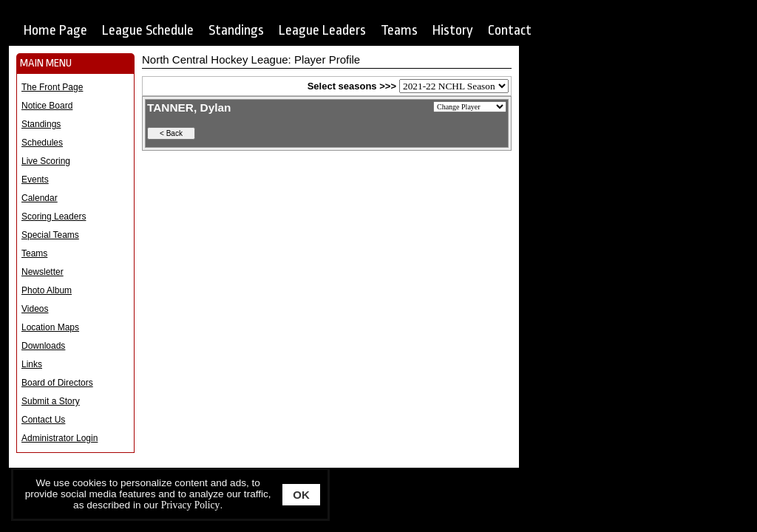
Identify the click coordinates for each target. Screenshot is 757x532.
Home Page (55, 30)
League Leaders (322, 30)
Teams (399, 30)
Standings (236, 30)
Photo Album (47, 290)
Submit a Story (51, 401)
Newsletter (43, 272)
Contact (510, 30)
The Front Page (52, 87)
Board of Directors (57, 383)
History (453, 30)
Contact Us (43, 420)
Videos (35, 309)
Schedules (42, 143)
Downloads (43, 346)
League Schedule (148, 30)
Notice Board (47, 106)
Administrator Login (60, 438)
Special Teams (50, 235)
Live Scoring (46, 161)
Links (32, 364)
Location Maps (50, 327)
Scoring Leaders (54, 216)
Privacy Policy (191, 505)
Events (35, 180)
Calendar (40, 198)
